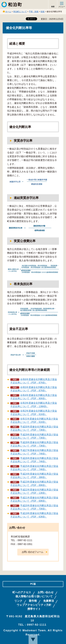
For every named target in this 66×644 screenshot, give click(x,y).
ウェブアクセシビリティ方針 (34, 605)
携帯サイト (34, 609)
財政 (43, 12)
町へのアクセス (22, 592)
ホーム (8, 12)
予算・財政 (34, 12)
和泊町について (20, 12)
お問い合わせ (46, 592)
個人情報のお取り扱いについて (34, 596)
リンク (18, 601)
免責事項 (49, 601)
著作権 (33, 601)
